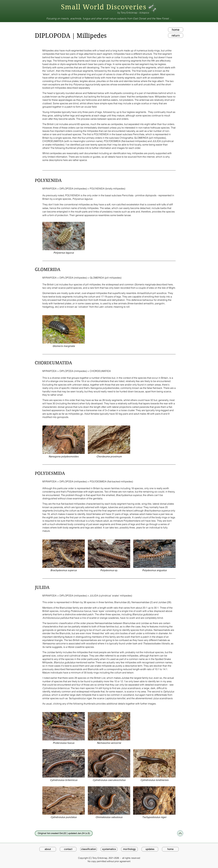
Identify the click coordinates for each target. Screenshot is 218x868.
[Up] (180, 833)
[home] (176, 30)
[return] (176, 35)
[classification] (89, 849)
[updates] (150, 849)
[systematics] (109, 849)
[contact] (68, 849)
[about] (48, 849)
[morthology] (129, 849)
